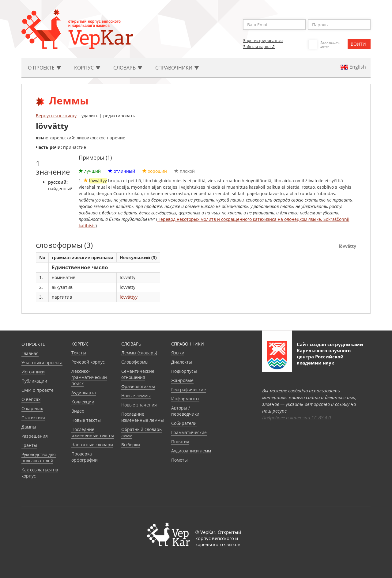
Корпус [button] (87, 68)
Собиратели (184, 423)
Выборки (131, 445)
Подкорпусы (184, 371)
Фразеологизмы (138, 386)
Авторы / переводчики (185, 411)
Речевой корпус (88, 362)
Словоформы (135, 362)
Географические (188, 389)
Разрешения (35, 436)
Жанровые (182, 380)
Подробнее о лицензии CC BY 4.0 (296, 417)
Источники (33, 372)
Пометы (179, 460)
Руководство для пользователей (39, 457)
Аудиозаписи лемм (191, 451)
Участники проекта (42, 363)
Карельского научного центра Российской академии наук (324, 357)
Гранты (29, 445)
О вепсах (31, 399)
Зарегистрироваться (263, 40)
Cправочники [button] (177, 68)
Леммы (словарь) (139, 353)
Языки (178, 353)
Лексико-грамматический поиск (89, 377)
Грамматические (189, 432)
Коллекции (83, 402)
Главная (30, 353)
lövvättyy (129, 297)
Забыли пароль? (259, 47)
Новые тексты (86, 420)
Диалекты (182, 362)
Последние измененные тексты (93, 432)
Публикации (34, 381)
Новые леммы (136, 396)
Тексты (79, 353)
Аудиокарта (84, 393)
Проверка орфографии (85, 457)
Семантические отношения (138, 374)
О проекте (33, 344)
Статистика (33, 418)
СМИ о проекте (38, 390)
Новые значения (139, 405)
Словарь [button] (128, 68)
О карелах (32, 408)
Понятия (180, 442)
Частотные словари (92, 445)
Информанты (185, 399)
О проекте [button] (45, 68)
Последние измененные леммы (143, 417)
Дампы (29, 427)
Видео (78, 411)
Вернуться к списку (56, 116)
